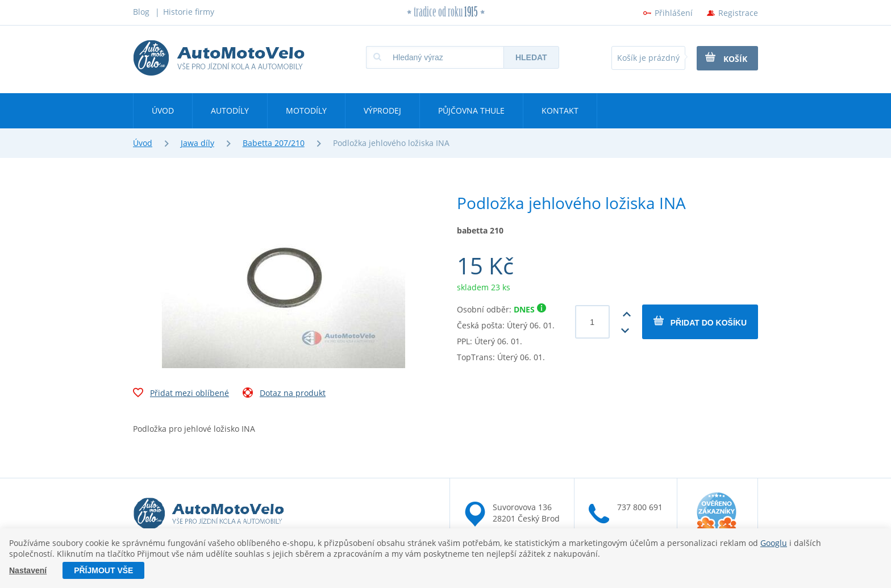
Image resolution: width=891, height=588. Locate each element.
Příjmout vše (103, 570)
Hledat (531, 57)
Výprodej (382, 110)
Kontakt (560, 110)
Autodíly (230, 110)
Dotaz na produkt (284, 394)
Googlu (774, 543)
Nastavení (28, 570)
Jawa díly (197, 143)
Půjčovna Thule (471, 110)
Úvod (163, 110)
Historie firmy (189, 12)
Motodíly (306, 110)
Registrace (738, 13)
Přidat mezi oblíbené (181, 394)
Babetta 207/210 (274, 143)
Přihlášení (674, 13)
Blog (141, 12)
